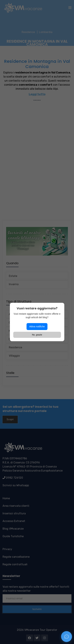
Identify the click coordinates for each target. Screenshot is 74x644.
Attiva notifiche (37, 326)
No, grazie (37, 335)
